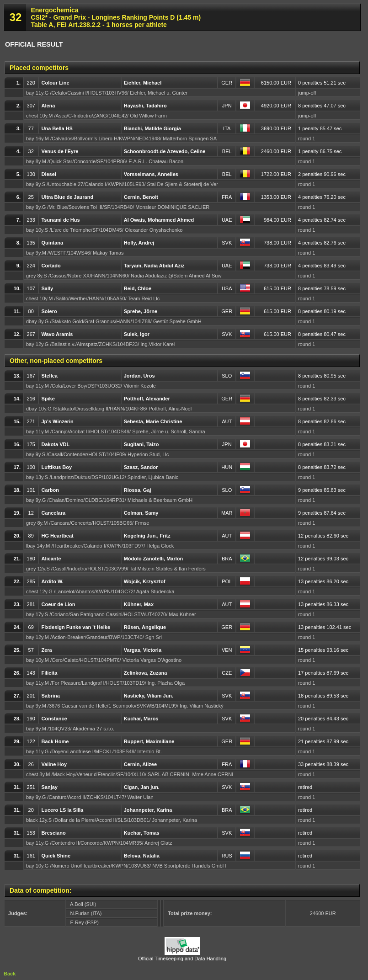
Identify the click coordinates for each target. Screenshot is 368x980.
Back (10, 974)
